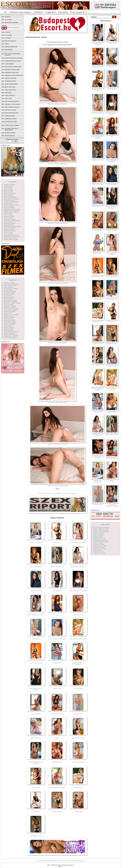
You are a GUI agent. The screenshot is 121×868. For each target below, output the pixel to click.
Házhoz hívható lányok (13, 58)
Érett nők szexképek (9, 208)
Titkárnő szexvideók (99, 552)
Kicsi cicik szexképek (10, 228)
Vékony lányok (10, 78)
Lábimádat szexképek (10, 231)
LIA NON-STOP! (78, 714)
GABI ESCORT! (112, 412)
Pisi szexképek (8, 296)
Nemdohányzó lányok (13, 61)
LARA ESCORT (57, 663)
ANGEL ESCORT (36, 714)
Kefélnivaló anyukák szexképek (12, 226)
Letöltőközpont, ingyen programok (20, 12)
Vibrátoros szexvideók (99, 553)
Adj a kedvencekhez (63, 861)
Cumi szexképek (8, 203)
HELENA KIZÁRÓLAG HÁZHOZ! (98, 457)
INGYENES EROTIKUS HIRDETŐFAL (11, 129)
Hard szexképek (8, 218)
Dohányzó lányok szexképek (11, 205)
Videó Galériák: (105, 524)
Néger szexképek (8, 287)
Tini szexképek (8, 326)
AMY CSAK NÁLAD (36, 567)
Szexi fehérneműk (11, 84)
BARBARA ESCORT (36, 836)
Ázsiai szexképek (9, 190)
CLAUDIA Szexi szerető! (57, 714)
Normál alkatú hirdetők (14, 75)
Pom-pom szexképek (9, 297)
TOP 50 (7, 44)
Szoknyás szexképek (9, 317)
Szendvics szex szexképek (11, 314)
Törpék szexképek (9, 329)
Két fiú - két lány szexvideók (101, 530)
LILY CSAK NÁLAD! (36, 663)
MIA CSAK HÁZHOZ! (112, 299)
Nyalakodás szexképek (10, 291)
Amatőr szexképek (9, 186)
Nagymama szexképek (10, 286)
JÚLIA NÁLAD (57, 591)
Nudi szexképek (8, 290)
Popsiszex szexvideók (99, 547)
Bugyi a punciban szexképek (11, 199)
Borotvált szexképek (9, 196)
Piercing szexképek (9, 294)
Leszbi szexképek (9, 234)
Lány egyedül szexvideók (100, 540)
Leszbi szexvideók (98, 543)
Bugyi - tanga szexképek (10, 197)
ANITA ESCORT (78, 688)
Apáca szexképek (9, 189)
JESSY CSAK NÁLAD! (78, 762)
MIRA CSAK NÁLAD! (57, 567)
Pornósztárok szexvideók (100, 549)
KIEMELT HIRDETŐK (11, 47)
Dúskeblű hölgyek (12, 72)
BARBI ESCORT (78, 787)
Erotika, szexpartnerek (77, 12)
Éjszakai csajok (10, 110)
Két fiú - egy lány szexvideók (101, 529)
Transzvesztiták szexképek (11, 332)
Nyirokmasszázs (11, 119)
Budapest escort (11, 122)
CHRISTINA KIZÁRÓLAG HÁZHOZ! (36, 763)
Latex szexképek (8, 232)
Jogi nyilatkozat (41, 861)
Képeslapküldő (63, 12)
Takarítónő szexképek (10, 320)
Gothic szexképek (9, 215)
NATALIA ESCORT (36, 591)
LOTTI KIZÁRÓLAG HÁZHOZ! (57, 639)
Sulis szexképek (8, 313)
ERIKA (57, 738)
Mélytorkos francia (12, 107)
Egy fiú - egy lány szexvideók (101, 527)
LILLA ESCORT (36, 787)
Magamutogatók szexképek (11, 235)
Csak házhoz (9, 64)
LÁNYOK (7, 32)
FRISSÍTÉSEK (9, 50)
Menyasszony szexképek (10, 238)
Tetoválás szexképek (9, 325)
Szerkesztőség (73, 861)
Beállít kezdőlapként (51, 861)
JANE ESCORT (57, 688)
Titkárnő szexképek (9, 327)
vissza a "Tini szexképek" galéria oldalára (49, 493)
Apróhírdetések (38, 12)
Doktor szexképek (9, 206)
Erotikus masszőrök (12, 70)
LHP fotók (8, 98)
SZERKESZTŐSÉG (10, 133)
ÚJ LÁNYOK (8, 35)
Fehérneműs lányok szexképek (12, 209)
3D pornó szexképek (9, 184)
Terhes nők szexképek (10, 323)
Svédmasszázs (10, 116)
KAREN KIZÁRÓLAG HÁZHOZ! (78, 664)
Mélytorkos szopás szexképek (12, 236)
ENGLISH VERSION (13, 27)
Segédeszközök (10, 81)
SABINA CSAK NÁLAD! (36, 542)
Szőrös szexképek (9, 319)
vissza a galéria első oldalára (69, 493)
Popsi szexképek (8, 299)
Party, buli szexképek (10, 293)
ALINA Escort (57, 542)
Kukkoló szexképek (9, 229)
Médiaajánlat (81, 861)
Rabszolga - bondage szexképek (12, 303)
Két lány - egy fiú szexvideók (101, 532)
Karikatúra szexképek (10, 223)
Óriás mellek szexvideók (100, 546)
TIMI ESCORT (78, 812)
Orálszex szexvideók (99, 545)
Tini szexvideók (97, 550)
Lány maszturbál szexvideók (101, 542)
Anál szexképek (8, 187)
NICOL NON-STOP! (36, 738)
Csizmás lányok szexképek (11, 202)
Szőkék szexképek (9, 316)
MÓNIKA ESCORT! (57, 812)
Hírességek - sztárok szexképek (12, 221)
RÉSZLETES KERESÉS (11, 23)
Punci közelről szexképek (11, 301)
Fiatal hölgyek (10, 90)
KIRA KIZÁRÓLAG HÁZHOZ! (57, 787)
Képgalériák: (13, 182)
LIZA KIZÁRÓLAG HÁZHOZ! (78, 542)
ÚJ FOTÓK (8, 38)
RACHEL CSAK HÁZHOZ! (78, 567)
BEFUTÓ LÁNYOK (10, 41)
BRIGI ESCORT (98, 253)
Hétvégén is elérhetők (13, 67)
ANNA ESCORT (112, 366)
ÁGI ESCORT (36, 812)
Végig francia (10, 96)
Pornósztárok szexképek (10, 300)
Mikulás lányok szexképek (11, 239)
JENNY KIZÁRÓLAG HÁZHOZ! (78, 591)
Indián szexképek (9, 222)
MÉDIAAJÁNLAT (10, 136)
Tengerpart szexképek (10, 322)
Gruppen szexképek (9, 216)
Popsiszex (8, 93)
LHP (5, 12)
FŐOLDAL (8, 17)
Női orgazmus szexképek (11, 288)
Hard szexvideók (98, 537)
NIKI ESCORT (36, 639)
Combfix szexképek (9, 200)
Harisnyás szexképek (9, 219)
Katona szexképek (9, 225)
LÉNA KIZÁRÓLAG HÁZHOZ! (36, 615)
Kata (57, 615)
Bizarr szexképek (8, 195)
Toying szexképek (9, 330)
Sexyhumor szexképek (10, 307)
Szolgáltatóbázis (51, 12)
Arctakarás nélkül (12, 101)
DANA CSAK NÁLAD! (78, 738)
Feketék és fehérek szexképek (12, 210)
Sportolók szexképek (9, 312)
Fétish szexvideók (98, 534)
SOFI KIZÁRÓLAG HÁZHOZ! (78, 639)
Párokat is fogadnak (12, 104)
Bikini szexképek (8, 192)
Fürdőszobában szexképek (11, 212)
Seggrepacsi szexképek (10, 306)
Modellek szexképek (9, 283)
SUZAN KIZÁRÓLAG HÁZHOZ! (36, 689)
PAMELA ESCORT (57, 762)
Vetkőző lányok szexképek (11, 335)
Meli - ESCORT (112, 231)
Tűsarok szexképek (9, 333)
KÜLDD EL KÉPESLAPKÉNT (56, 104)
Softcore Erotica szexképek (11, 309)
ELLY (98, 366)
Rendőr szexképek (9, 304)
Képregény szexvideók (99, 539)
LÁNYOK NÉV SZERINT (12, 126)
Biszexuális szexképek (10, 193)
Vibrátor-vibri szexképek (10, 336)
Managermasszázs (11, 113)
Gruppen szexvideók (99, 536)
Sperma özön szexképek (10, 310)
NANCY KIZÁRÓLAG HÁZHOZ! (98, 389)
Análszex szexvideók (99, 533)
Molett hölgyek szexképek (11, 284)
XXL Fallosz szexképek (10, 338)
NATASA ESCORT (78, 615)
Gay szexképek (8, 213)
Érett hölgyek (10, 87)
